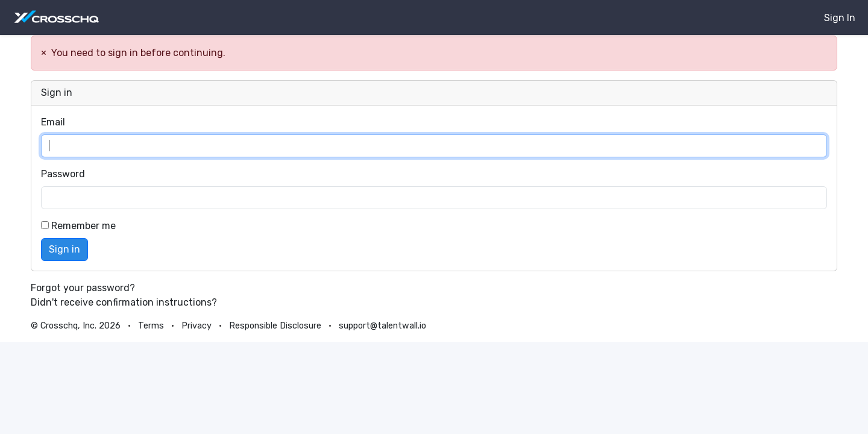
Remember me (78, 226)
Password (63, 174)
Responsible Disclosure (275, 326)
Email (53, 122)
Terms (151, 326)
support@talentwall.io (382, 326)
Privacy (197, 326)
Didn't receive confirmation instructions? (124, 302)
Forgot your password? (83, 288)
